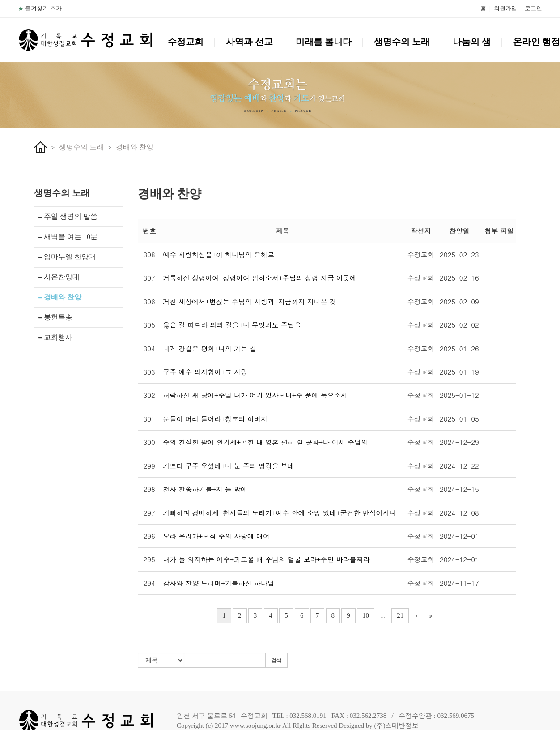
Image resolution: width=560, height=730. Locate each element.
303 (149, 372)
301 (149, 419)
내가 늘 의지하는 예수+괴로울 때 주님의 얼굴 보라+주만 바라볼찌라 (266, 559)
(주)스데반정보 (396, 726)
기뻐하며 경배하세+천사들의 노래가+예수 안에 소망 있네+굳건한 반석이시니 (279, 513)
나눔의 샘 (472, 42)
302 (149, 395)
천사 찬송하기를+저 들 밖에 (205, 489)
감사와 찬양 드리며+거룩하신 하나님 (218, 583)
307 (149, 278)
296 (149, 536)
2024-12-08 (459, 513)
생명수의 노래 (402, 42)
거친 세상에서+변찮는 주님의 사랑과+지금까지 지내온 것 (250, 301)
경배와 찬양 (135, 147)
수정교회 (186, 42)
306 (149, 301)
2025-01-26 (459, 348)
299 (149, 466)
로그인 (533, 8)
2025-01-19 (459, 372)
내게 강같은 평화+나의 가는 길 (210, 348)
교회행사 (55, 337)
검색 (276, 660)
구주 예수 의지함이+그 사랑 (205, 372)
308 (149, 254)
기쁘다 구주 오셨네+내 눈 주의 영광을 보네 (229, 466)
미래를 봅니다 (324, 42)
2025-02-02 (459, 325)
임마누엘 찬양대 (67, 257)
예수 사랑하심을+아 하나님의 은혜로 (218, 254)
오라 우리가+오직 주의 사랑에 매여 (216, 536)
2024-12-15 (459, 489)
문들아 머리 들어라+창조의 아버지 (215, 419)
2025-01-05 (459, 419)
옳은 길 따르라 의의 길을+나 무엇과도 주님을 (232, 325)
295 (149, 559)
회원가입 (505, 8)
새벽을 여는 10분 (68, 237)
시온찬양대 (59, 277)
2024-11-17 (459, 583)
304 (149, 348)
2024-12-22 (459, 466)
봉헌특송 (55, 317)
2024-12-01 (459, 536)
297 (149, 513)
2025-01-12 (459, 395)
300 (149, 442)
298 (149, 489)
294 (149, 583)
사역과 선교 (249, 42)
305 (149, 325)
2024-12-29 (459, 442)
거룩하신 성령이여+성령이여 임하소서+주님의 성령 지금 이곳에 (260, 278)
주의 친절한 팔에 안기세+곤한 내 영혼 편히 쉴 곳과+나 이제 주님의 (265, 442)
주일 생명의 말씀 (68, 216)
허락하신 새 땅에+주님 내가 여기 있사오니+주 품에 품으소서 (255, 395)
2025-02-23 (459, 254)
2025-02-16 (459, 278)
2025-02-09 (459, 301)
